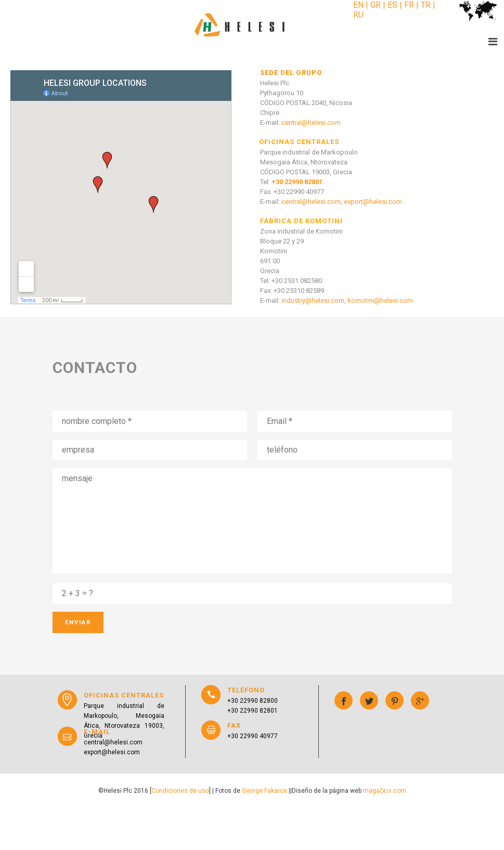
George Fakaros (264, 791)
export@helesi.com (373, 202)
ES (392, 5)
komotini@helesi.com (380, 300)
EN (359, 5)
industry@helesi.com (313, 300)
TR (426, 5)
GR (376, 5)
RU (358, 15)
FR (409, 5)
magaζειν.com (385, 791)
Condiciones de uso (180, 791)
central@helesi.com (311, 123)
